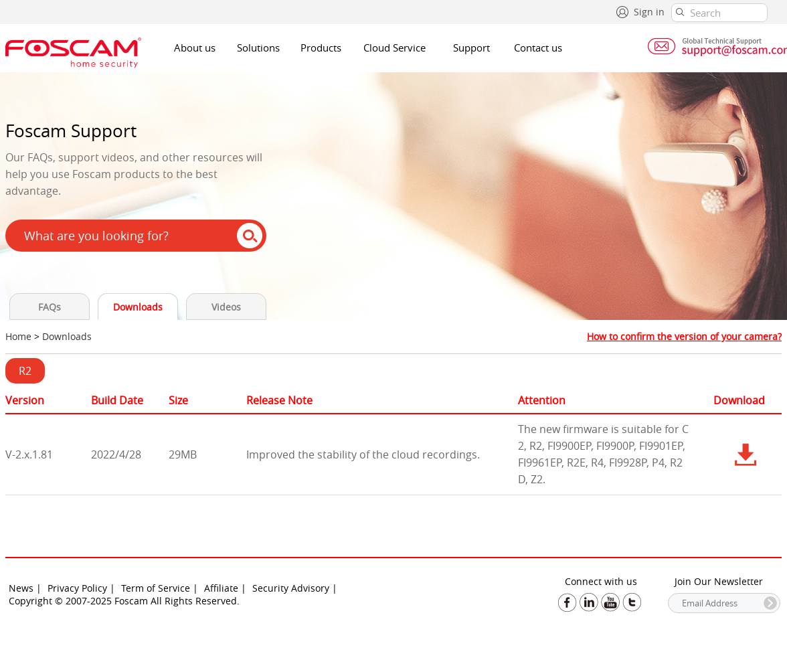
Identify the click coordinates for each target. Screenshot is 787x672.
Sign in (649, 12)
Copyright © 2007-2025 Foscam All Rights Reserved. (124, 601)
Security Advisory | (295, 588)
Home (18, 336)
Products (321, 48)
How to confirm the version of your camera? (684, 336)
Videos (226, 307)
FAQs (50, 307)
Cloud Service (395, 48)
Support (471, 48)
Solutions (258, 48)
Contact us (538, 48)
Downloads (138, 307)
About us (195, 48)
